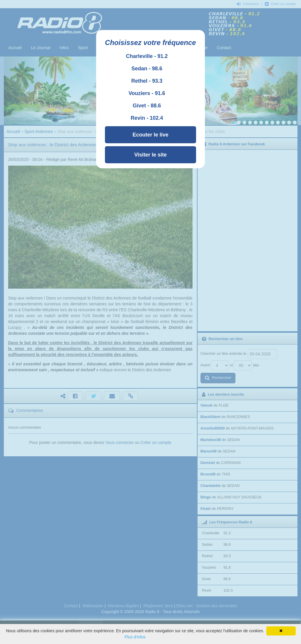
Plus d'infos (135, 637)
